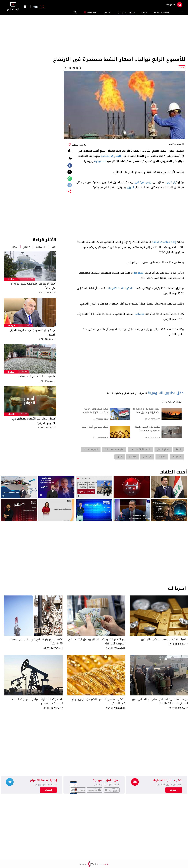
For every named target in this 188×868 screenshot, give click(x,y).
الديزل (131, 187)
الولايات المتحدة (111, 156)
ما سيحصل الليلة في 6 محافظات (37, 377)
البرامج (144, 13)
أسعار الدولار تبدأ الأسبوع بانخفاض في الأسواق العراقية (34, 421)
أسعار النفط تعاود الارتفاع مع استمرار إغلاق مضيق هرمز (146, 411)
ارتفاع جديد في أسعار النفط (95, 427)
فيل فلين (172, 182)
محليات (11, 279)
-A (70, 159)
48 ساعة (41, 247)
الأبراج (108, 13)
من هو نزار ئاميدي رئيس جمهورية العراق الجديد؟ (33, 332)
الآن (54, 247)
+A (70, 151)
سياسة (11, 326)
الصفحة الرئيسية (162, 13)
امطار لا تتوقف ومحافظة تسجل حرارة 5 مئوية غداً (33, 286)
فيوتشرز (140, 182)
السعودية (100, 161)
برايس (149, 182)
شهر (15, 247)
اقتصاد (11, 414)
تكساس (140, 314)
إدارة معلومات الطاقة (164, 242)
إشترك (48, 790)
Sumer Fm (93, 13)
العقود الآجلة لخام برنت (120, 288)
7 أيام (27, 247)
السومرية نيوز (126, 13)
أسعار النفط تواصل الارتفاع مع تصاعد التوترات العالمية (96, 411)
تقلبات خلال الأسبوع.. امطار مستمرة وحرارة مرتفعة (147, 429)
